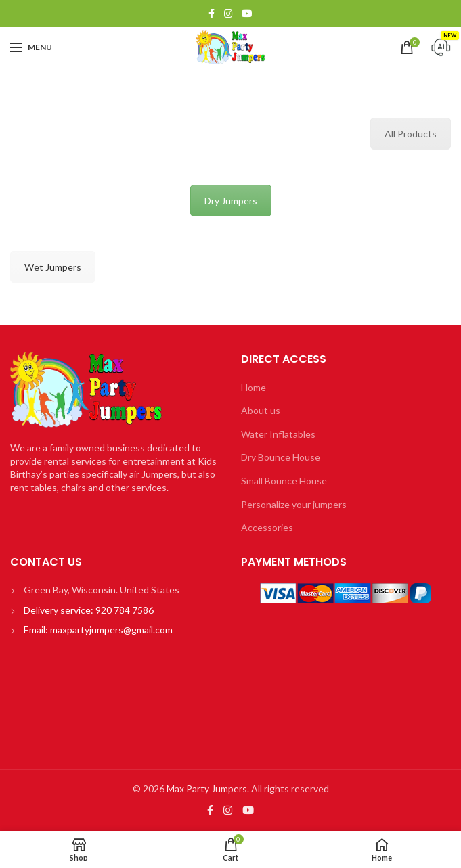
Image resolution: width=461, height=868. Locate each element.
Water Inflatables (278, 434)
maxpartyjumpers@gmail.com (111, 630)
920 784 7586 (124, 610)
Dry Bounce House (281, 457)
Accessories (267, 527)
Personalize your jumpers (294, 504)
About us (261, 410)
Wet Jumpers (53, 267)
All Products (411, 134)
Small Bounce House (284, 481)
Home (254, 387)
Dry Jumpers (231, 201)
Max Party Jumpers (207, 789)
